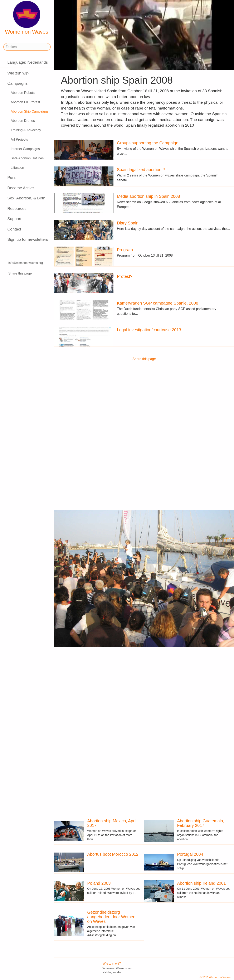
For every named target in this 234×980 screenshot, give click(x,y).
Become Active (21, 188)
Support (14, 219)
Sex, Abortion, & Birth (26, 198)
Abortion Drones (23, 121)
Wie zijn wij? (18, 73)
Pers (11, 177)
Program (125, 250)
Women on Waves (27, 18)
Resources (17, 208)
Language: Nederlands (28, 62)
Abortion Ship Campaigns (30, 111)
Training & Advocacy (26, 130)
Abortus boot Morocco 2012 (113, 854)
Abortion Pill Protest (25, 102)
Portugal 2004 (190, 854)
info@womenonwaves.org (26, 263)
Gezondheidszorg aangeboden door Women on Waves (111, 917)
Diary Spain (128, 223)
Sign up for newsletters (28, 239)
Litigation (17, 168)
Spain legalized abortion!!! (141, 170)
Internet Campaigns (25, 149)
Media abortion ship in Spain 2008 (148, 196)
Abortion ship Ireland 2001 (201, 883)
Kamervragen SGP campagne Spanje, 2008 (157, 303)
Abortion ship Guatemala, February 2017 (201, 823)
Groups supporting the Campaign (148, 143)
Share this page (20, 273)
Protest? (125, 276)
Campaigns (17, 83)
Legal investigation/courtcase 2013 (149, 330)
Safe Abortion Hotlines (27, 158)
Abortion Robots (23, 93)
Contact (14, 229)
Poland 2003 (99, 883)
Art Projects (19, 139)
